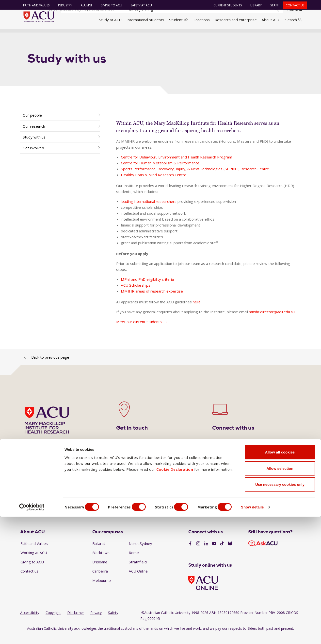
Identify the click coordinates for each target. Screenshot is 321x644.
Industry (63, 5)
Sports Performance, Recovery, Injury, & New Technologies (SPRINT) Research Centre (195, 177)
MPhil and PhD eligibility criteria (147, 288)
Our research (34, 135)
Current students (226, 5)
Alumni (84, 5)
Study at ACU (110, 20)
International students (145, 20)
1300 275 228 (146, 487)
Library (254, 5)
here (197, 311)
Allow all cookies (280, 579)
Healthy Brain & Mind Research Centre (154, 183)
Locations (202, 20)
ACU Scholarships (136, 294)
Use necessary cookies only (280, 612)
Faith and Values (34, 5)
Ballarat (99, 552)
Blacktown (101, 561)
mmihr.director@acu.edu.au (272, 320)
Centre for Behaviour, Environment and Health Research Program (177, 166)
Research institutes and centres (110, 35)
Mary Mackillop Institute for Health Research (180, 35)
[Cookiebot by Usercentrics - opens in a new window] (32, 634)
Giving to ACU (109, 5)
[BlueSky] (230, 553)
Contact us (293, 5)
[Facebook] (190, 553)
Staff (272, 5)
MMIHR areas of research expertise (152, 300)
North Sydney (140, 552)
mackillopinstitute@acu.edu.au (208, 495)
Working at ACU (34, 561)
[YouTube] (214, 553)
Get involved (33, 157)
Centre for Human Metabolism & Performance (160, 172)
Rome (134, 561)
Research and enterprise (236, 20)
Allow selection (280, 596)
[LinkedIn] (206, 553)
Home (27, 35)
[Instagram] (198, 553)
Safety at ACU (139, 5)
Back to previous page (50, 366)
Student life (179, 20)
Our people (32, 124)
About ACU (271, 20)
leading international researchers (149, 210)
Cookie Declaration (175, 596)
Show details (264, 634)
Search (294, 20)
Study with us (34, 146)
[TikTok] (222, 553)
